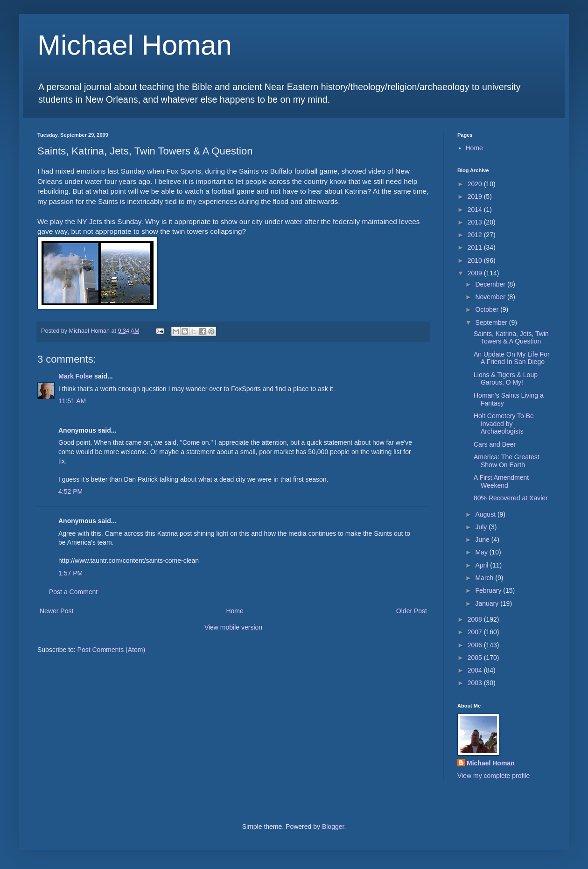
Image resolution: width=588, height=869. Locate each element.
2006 (476, 645)
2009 (476, 273)
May (482, 552)
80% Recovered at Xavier (511, 498)
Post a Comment (73, 592)
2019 (476, 196)
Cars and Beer (495, 444)
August (486, 514)
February (489, 590)
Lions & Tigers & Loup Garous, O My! (506, 379)
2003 (476, 683)
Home (234, 611)
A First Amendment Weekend (501, 481)
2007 (476, 632)
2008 (476, 619)
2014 (476, 210)
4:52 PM (70, 491)
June (483, 540)
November (491, 297)
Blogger (333, 827)
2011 (476, 247)
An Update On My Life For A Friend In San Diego (512, 358)
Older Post (412, 611)
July (482, 527)
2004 (476, 670)
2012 (476, 235)
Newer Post (56, 611)
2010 (476, 260)
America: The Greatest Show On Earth (507, 461)
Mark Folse (75, 376)
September (492, 322)
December (491, 284)
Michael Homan (135, 45)
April (483, 565)
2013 (476, 222)
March (485, 578)
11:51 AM (72, 401)
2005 (476, 658)
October (488, 309)
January (488, 603)
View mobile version (233, 627)
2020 (476, 184)
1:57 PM (70, 573)
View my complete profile (493, 776)
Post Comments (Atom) (111, 650)
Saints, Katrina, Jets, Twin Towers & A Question (511, 338)
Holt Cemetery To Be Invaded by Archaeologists (504, 424)
